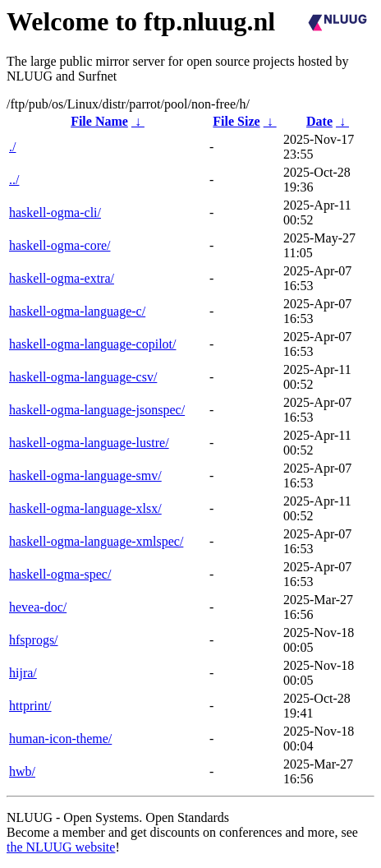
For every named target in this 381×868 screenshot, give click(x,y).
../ (14, 180)
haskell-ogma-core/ (60, 245)
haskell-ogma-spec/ (60, 574)
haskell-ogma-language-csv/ (83, 377)
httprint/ (30, 706)
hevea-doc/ (38, 607)
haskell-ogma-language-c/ (77, 311)
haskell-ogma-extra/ (62, 278)
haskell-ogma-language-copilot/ (92, 344)
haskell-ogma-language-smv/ (85, 476)
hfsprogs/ (34, 640)
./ (12, 147)
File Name (99, 121)
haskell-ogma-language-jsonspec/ (97, 410)
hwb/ (22, 771)
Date (319, 121)
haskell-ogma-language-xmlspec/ (96, 541)
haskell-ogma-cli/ (55, 212)
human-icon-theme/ (60, 739)
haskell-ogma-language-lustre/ (89, 443)
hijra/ (23, 673)
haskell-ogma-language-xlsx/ (85, 508)
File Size (236, 121)
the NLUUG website (61, 847)
